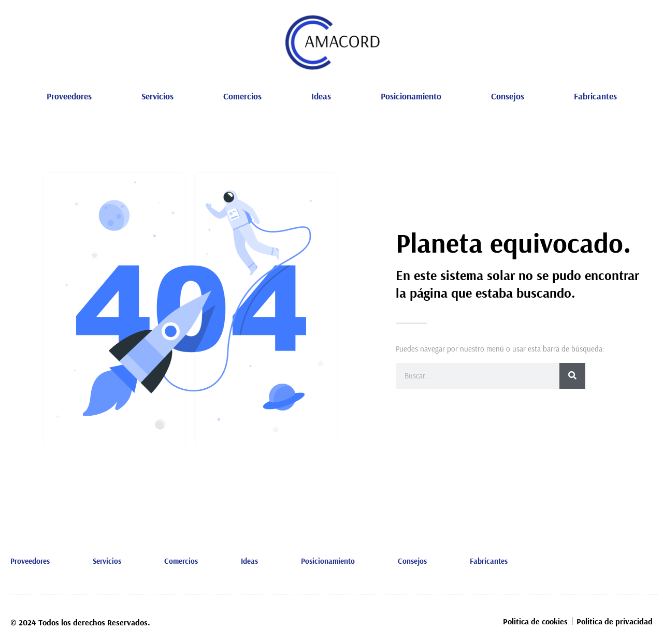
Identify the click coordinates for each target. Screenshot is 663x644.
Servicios (157, 96)
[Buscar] (572, 376)
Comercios (242, 96)
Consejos (508, 96)
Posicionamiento (411, 96)
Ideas (321, 96)
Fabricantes (595, 96)
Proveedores (69, 96)
